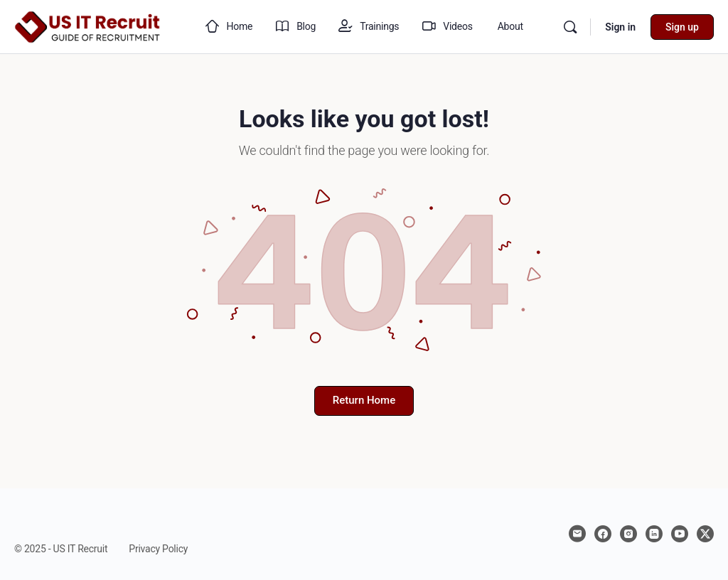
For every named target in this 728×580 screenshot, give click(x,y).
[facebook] (603, 534)
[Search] (570, 27)
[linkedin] (654, 534)
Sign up (682, 27)
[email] (577, 534)
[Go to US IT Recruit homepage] (88, 26)
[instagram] (628, 534)
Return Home (364, 400)
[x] (705, 534)
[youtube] (680, 534)
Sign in (620, 27)
